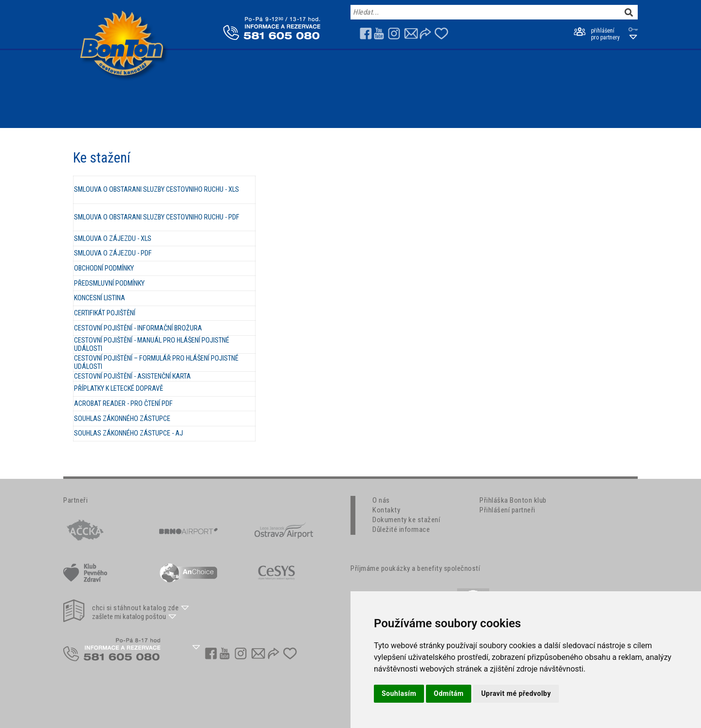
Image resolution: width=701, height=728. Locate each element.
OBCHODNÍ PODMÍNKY (104, 268)
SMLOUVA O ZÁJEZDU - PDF (113, 253)
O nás (381, 500)
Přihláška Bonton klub (513, 500)
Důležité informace (401, 529)
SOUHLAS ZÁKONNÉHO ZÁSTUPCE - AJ (129, 433)
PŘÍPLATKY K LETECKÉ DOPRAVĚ (119, 389)
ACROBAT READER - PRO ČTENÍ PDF (123, 404)
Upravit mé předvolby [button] (516, 693)
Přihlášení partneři (507, 510)
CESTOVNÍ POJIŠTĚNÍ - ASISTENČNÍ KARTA (132, 376)
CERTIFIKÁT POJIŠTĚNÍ (105, 313)
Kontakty (386, 510)
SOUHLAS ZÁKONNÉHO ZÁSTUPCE (122, 419)
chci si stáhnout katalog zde (135, 608)
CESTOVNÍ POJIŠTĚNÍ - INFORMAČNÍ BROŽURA (138, 328)
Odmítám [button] (449, 693)
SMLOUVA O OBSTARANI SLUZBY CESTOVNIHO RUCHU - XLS (157, 190)
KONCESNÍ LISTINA (100, 298)
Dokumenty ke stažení (406, 520)
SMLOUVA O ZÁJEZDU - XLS (113, 239)
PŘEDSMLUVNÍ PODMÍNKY (109, 283)
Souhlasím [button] (399, 693)
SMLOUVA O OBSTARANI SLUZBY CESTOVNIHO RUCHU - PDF (157, 217)
